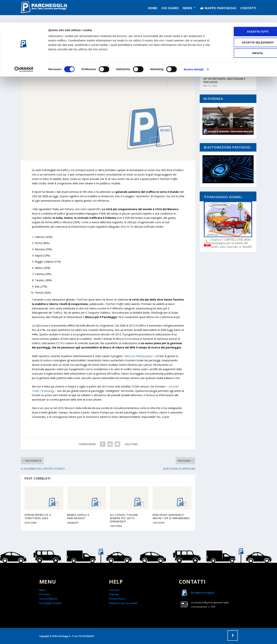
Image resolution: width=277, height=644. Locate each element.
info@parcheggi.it (203, 593)
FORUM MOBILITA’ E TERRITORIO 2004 (38, 516)
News (42, 591)
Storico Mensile (48, 599)
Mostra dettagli (194, 47)
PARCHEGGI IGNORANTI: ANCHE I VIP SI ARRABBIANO (171, 516)
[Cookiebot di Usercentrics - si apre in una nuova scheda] (24, 47)
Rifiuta (246, 31)
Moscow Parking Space (139, 356)
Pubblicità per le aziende (123, 604)
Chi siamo (45, 595)
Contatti (114, 591)
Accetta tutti (246, 9)
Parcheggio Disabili (50, 604)
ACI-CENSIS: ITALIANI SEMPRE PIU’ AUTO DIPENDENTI (124, 518)
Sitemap (114, 595)
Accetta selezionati (246, 20)
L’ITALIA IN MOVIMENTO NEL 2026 (225, 66)
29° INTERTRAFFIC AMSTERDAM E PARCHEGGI (224, 80)
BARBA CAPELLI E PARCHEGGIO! (78, 516)
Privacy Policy (117, 599)
